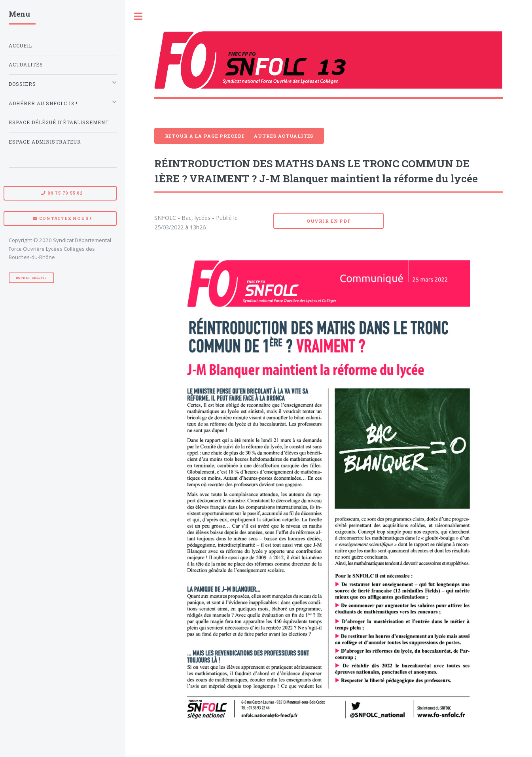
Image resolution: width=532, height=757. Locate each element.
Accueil (20, 46)
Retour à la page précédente (211, 136)
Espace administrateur (45, 142)
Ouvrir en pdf (329, 221)
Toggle (138, 16)
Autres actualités (284, 136)
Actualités (26, 65)
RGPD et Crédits (31, 278)
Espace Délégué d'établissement (59, 122)
